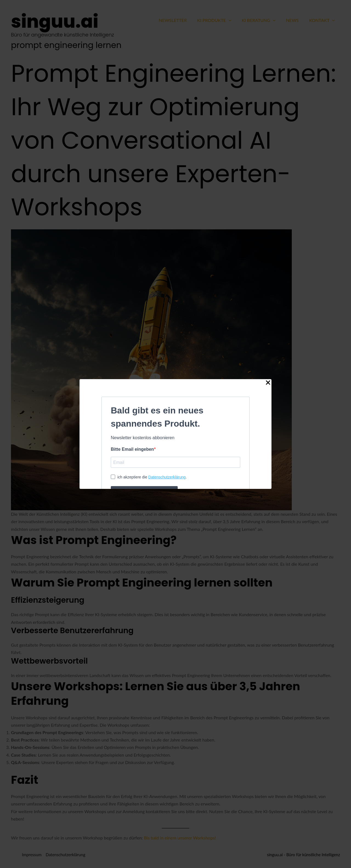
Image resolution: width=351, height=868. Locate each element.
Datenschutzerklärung (167, 477)
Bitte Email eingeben (132, 449)
